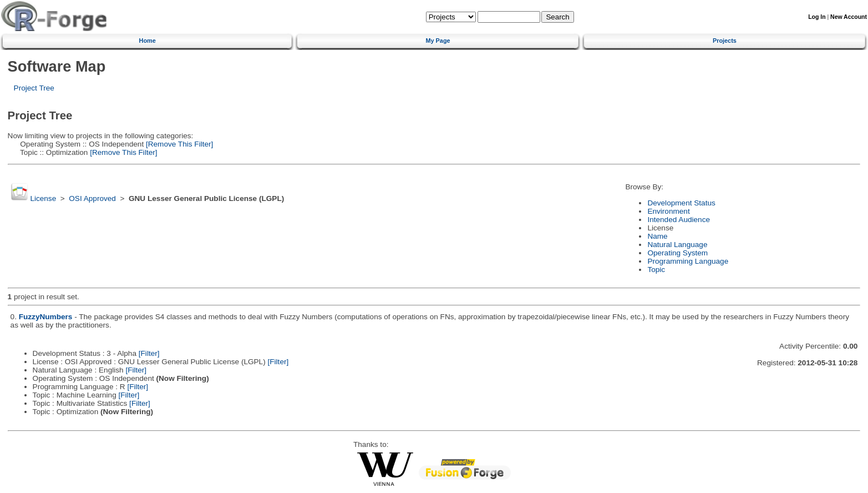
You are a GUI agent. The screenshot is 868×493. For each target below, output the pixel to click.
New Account (849, 17)
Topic (656, 270)
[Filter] (149, 353)
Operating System (677, 253)
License (43, 198)
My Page (438, 41)
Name (657, 236)
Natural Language (677, 245)
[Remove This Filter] (178, 144)
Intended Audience (679, 220)
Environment (668, 211)
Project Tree (34, 88)
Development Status (681, 203)
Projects (725, 41)
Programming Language (688, 261)
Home (148, 41)
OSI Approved (92, 198)
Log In (817, 17)
